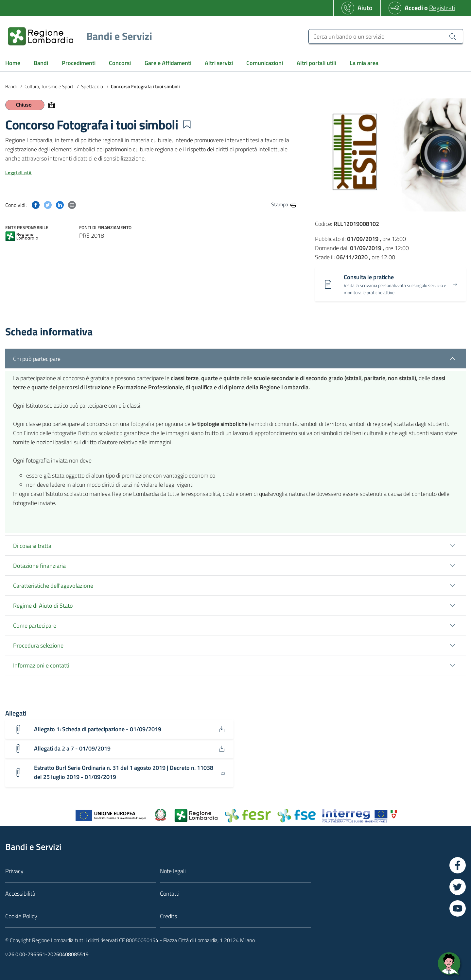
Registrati (442, 8)
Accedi (414, 8)
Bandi (11, 86)
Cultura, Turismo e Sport (49, 86)
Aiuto (365, 8)
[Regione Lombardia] (77, 36)
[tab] (235, 521)
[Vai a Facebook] (458, 866)
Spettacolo (92, 86)
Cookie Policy (21, 916)
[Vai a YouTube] (458, 909)
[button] (187, 124)
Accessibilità (20, 894)
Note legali (173, 871)
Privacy (14, 871)
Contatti (170, 894)
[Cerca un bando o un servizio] (386, 36)
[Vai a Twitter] (458, 887)
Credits (168, 916)
